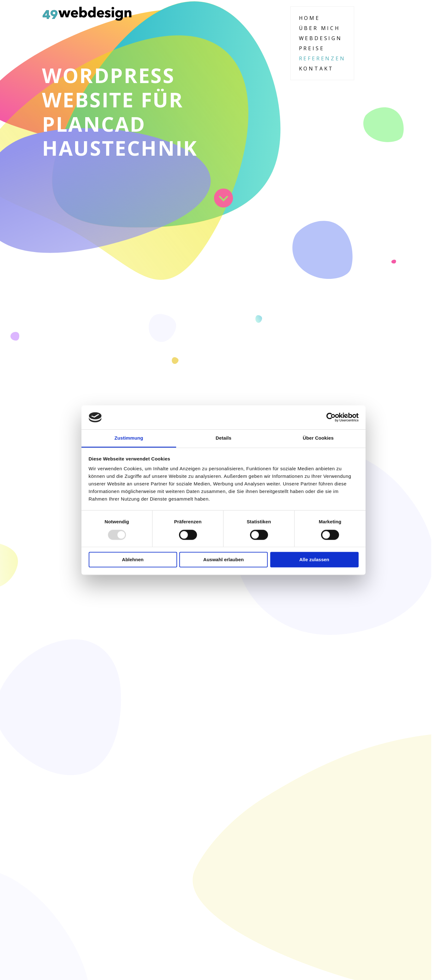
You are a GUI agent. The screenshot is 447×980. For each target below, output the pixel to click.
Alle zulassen (314, 560)
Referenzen (322, 58)
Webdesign (321, 38)
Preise (312, 48)
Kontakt (316, 69)
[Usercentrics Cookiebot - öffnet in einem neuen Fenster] (331, 417)
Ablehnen (133, 560)
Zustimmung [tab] (129, 438)
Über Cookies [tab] (318, 438)
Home (310, 18)
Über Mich (320, 28)
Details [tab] (223, 438)
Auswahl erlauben (223, 560)
